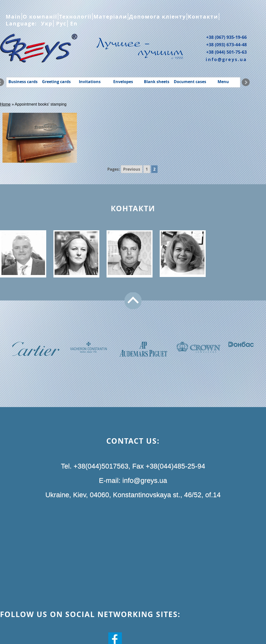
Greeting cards (56, 82)
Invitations (90, 82)
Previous (132, 169)
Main (13, 17)
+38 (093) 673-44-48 (226, 45)
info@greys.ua (226, 59)
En (73, 23)
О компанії (40, 17)
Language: (22, 23)
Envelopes (123, 82)
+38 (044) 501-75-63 (226, 52)
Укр (46, 23)
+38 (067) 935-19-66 (226, 37)
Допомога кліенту (157, 17)
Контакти (203, 17)
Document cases (190, 82)
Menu (223, 82)
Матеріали (110, 17)
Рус (60, 23)
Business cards (23, 82)
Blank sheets (157, 82)
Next (246, 82)
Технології (75, 17)
